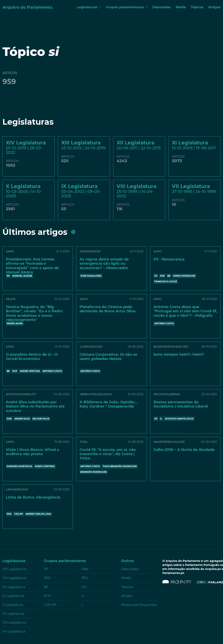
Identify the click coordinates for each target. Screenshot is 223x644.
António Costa (164, 323)
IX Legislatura (13, 614)
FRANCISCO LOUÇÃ (166, 281)
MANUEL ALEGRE (22, 276)
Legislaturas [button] (88, 7)
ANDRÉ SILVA (22, 419)
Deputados (162, 7)
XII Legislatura (14, 587)
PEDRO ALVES (15, 323)
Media (181, 7)
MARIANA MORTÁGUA (19, 466)
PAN (9, 419)
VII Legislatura (14, 631)
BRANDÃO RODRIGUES (94, 472)
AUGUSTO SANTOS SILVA (179, 419)
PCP (15, 371)
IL (161, 419)
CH (84, 587)
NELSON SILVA (41, 419)
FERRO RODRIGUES (184, 276)
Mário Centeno (45, 466)
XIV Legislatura (14, 569)
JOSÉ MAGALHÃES (91, 276)
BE (169, 276)
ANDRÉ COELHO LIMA (38, 514)
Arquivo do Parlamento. (28, 7)
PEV (85, 578)
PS (8, 276)
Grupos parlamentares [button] (126, 7)
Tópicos (197, 7)
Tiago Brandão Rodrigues (120, 466)
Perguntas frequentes (139, 605)
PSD (162, 276)
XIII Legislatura (14, 578)
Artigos (214, 7)
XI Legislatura (13, 596)
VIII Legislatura (14, 623)
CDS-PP (19, 514)
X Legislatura (13, 605)
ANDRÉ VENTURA (30, 371)
